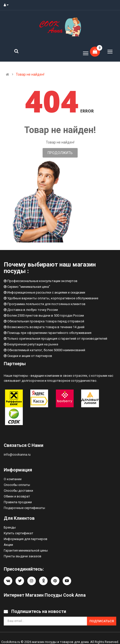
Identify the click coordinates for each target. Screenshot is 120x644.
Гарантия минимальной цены (26, 550)
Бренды (10, 527)
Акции (8, 545)
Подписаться (102, 621)
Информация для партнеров (26, 539)
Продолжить (60, 153)
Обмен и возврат (17, 496)
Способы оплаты (17, 485)
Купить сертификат (19, 533)
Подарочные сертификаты (24, 508)
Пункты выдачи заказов (23, 556)
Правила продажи (18, 502)
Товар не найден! (30, 74)
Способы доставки (18, 491)
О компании (13, 479)
